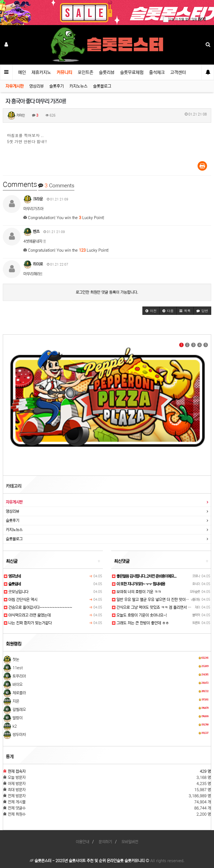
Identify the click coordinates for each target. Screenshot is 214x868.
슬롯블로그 (102, 86)
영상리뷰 (37, 86)
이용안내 (82, 842)
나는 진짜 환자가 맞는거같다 (28, 623)
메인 (22, 72)
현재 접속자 (17, 771)
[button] (151, 311)
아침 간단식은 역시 (21, 600)
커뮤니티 (64, 72)
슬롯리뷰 (107, 72)
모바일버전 (130, 842)
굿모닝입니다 (16, 592)
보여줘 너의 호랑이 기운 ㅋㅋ (137, 592)
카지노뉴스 (78, 86)
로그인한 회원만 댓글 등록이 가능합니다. (107, 292)
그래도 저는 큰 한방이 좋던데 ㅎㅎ (140, 623)
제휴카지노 (41, 72)
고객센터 (178, 72)
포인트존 (86, 72)
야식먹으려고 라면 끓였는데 (27, 615)
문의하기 (105, 842)
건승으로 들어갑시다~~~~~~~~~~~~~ (38, 607)
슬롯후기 (57, 86)
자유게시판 (15, 86)
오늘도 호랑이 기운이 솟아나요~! (139, 615)
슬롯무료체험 (132, 72)
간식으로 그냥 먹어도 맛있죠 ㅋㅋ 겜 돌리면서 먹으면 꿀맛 (159, 607)
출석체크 (157, 72)
